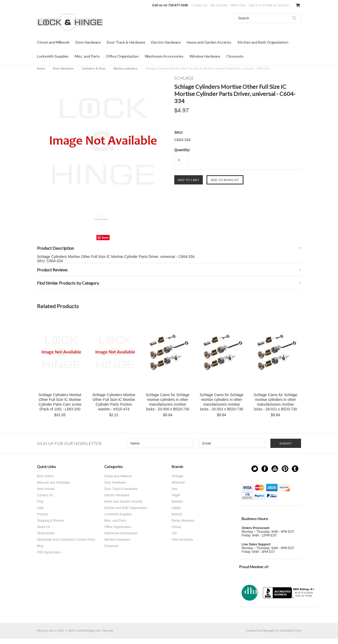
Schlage (177, 476)
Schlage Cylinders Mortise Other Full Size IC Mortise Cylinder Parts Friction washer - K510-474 (114, 402)
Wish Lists (238, 5)
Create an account (276, 5)
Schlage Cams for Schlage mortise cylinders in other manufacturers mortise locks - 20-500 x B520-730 (168, 402)
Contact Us (199, 5)
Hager (176, 495)
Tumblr (295, 469)
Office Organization (122, 56)
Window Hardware (205, 56)
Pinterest (285, 469)
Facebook (265, 469)
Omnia (176, 527)
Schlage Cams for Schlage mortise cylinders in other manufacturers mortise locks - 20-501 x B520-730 (222, 402)
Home (41, 68)
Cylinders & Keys (93, 68)
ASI (174, 533)
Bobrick (177, 514)
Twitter (255, 469)
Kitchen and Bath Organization (263, 42)
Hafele (176, 508)
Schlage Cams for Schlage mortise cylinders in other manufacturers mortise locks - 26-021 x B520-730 (275, 402)
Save (105, 238)
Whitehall (178, 483)
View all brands (182, 540)
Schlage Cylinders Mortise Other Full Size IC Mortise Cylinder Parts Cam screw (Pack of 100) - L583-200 (60, 402)
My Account (219, 5)
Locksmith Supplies (53, 56)
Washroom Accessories (164, 56)
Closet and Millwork (53, 42)
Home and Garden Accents (209, 42)
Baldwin (177, 502)
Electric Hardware (166, 42)
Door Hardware (88, 42)
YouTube (275, 469)
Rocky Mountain (183, 521)
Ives (175, 489)
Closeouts (235, 56)
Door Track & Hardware (126, 42)
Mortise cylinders (125, 68)
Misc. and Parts (87, 56)
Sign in (253, 5)
